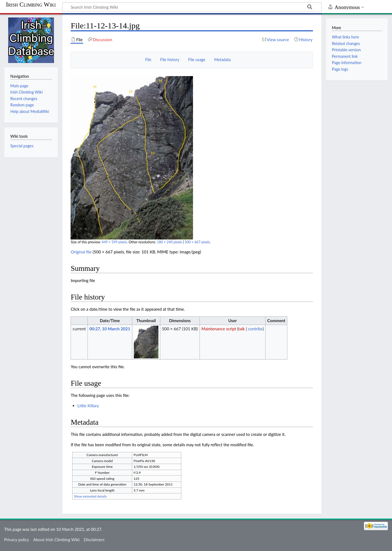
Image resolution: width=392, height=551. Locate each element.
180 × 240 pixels (169, 242)
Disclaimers (94, 540)
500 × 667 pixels (197, 242)
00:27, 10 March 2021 (110, 329)
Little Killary (88, 406)
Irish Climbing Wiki (31, 5)
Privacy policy (16, 540)
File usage (197, 60)
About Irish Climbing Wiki (56, 540)
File (148, 60)
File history (170, 60)
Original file (81, 252)
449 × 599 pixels (114, 242)
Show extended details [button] (90, 496)
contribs (255, 329)
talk (242, 329)
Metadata (223, 60)
